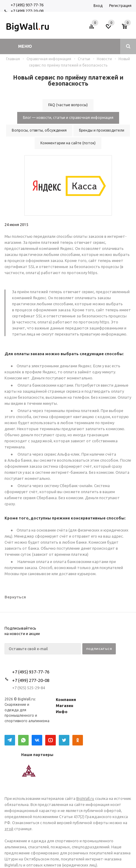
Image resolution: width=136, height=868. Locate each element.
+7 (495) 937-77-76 (27, 5)
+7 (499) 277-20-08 (27, 11)
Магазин (65, 706)
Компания (66, 699)
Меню (25, 46)
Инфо (62, 712)
